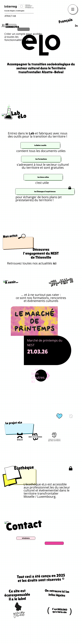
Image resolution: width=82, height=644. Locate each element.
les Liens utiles (43, 188)
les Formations (41, 170)
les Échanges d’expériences (45, 202)
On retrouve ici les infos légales (57, 604)
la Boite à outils (40, 156)
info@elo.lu (40, 551)
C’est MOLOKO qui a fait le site (60, 624)
